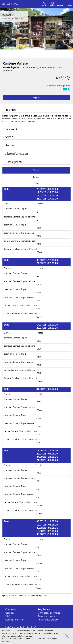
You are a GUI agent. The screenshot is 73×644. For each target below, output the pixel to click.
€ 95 (38, 497)
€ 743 (39, 434)
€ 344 (39, 410)
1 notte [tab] (36, 177)
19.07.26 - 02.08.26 (47, 525)
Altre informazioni (17, 154)
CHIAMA (45, 3)
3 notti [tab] (36, 183)
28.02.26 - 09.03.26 (47, 189)
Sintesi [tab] (36, 170)
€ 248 (39, 252)
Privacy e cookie (46, 616)
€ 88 (39, 473)
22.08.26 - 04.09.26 (47, 454)
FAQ (8, 616)
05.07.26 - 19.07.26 (47, 521)
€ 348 (39, 418)
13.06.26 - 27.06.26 (47, 451)
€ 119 (39, 244)
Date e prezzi (14, 162)
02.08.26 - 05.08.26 (47, 528)
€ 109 (39, 284)
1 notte (40, 204)
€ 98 (39, 555)
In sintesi (11, 110)
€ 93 (38, 489)
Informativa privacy (48, 620)
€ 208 (39, 513)
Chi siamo (11, 609)
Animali (10, 145)
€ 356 (39, 426)
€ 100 (39, 505)
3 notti (39, 394)
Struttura (11, 128)
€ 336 (39, 402)
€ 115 (39, 236)
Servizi (10, 137)
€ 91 (38, 481)
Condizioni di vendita (49, 613)
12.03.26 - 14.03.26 (47, 192)
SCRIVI (52, 3)
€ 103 (39, 572)
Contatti (10, 613)
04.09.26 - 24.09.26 (47, 457)
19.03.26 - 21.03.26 (47, 196)
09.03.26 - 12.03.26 (47, 260)
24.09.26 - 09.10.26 (47, 460)
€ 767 (39, 443)
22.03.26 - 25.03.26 (47, 328)
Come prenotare (14, 620)
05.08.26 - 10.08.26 (47, 534)
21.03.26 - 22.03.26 (47, 263)
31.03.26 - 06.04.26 (47, 389)
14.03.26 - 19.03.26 (47, 325)
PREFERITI (60, 3)
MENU (70, 3)
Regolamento (45, 609)
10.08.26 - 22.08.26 (47, 531)
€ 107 (39, 341)
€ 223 (39, 588)
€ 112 (39, 228)
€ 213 (39, 580)
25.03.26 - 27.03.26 (47, 199)
